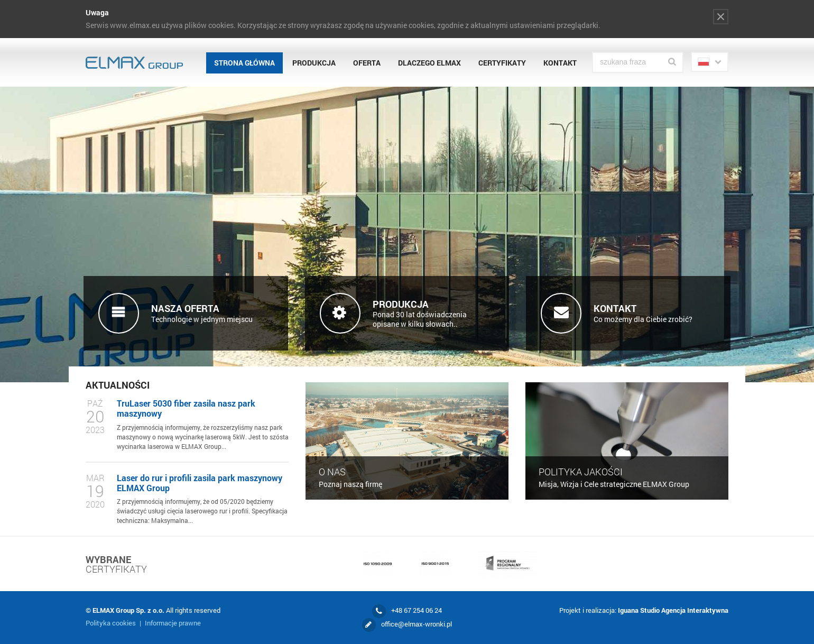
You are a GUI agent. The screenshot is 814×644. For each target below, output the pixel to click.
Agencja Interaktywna (695, 610)
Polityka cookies (111, 623)
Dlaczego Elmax (429, 63)
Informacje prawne (173, 623)
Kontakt (560, 63)
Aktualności (118, 385)
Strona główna (244, 63)
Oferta (367, 63)
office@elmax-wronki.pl (417, 624)
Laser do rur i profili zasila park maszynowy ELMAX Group (200, 483)
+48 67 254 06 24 (417, 610)
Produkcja (314, 63)
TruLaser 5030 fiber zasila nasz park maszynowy (186, 408)
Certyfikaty (502, 63)
